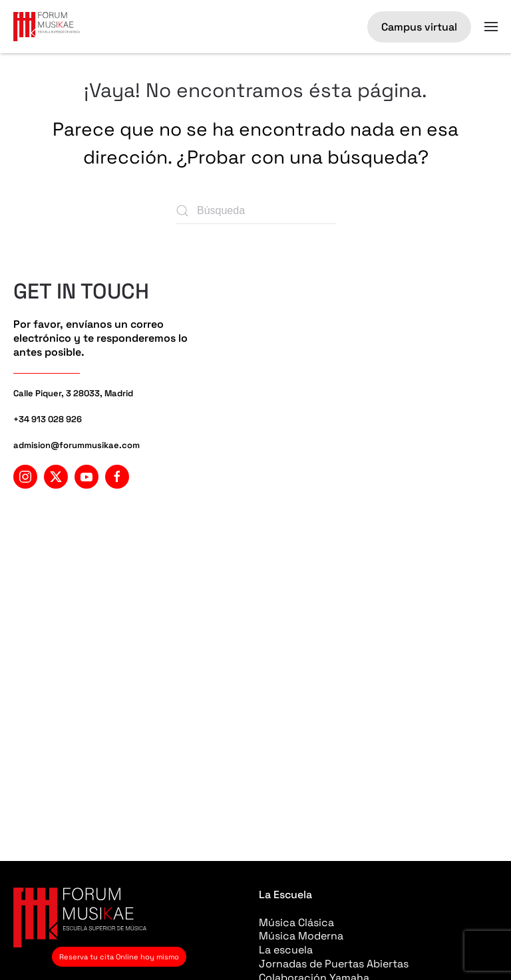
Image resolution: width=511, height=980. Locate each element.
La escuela (286, 950)
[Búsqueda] (255, 211)
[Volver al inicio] (47, 27)
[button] (491, 27)
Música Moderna (301, 936)
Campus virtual (419, 27)
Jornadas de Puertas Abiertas (334, 964)
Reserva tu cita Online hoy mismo (119, 957)
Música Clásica (296, 922)
